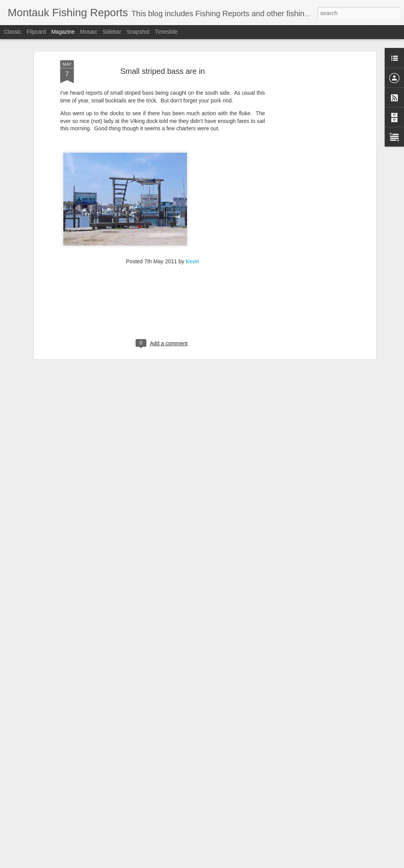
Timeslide (166, 32)
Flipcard (36, 32)
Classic (13, 32)
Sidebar (112, 32)
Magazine (63, 32)
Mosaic (88, 32)
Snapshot (138, 32)
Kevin (193, 258)
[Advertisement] (307, 179)
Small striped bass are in (163, 67)
